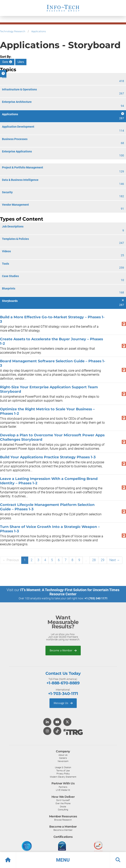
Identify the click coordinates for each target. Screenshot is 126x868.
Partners (63, 787)
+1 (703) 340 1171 (96, 598)
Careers (63, 758)
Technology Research (13, 31)
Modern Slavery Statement (63, 777)
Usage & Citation (63, 767)
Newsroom (63, 761)
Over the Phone (63, 803)
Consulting (63, 810)
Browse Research (63, 820)
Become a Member (63, 650)
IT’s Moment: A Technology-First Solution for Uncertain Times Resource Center (70, 592)
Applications (39, 31)
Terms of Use (63, 771)
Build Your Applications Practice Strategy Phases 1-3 (48, 457)
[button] (63, 860)
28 (94, 560)
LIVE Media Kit (63, 790)
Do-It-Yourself (63, 800)
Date (7, 62)
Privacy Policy (63, 774)
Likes (21, 62)
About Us (63, 755)
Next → (115, 560)
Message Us (63, 703)
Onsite (63, 807)
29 (103, 560)
